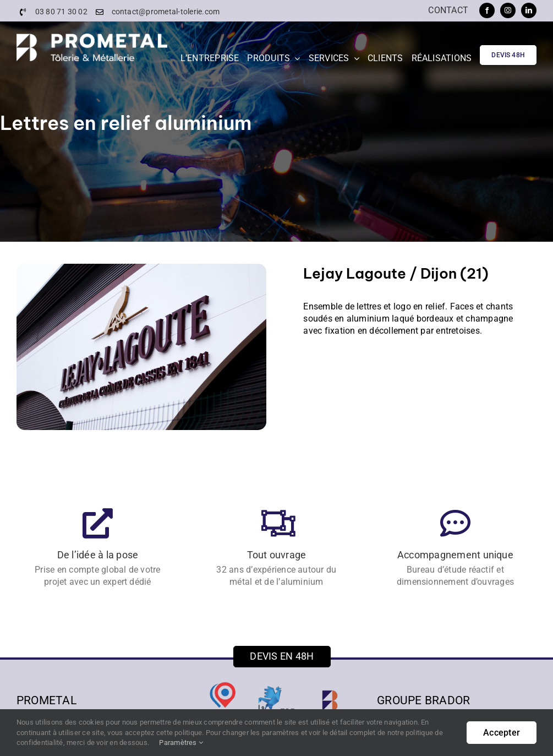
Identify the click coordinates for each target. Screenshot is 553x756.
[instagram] (508, 10)
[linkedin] (529, 10)
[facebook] (487, 10)
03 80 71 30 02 (61, 12)
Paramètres (181, 743)
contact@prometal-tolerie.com (166, 12)
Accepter (502, 733)
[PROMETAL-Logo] (92, 38)
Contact (448, 10)
